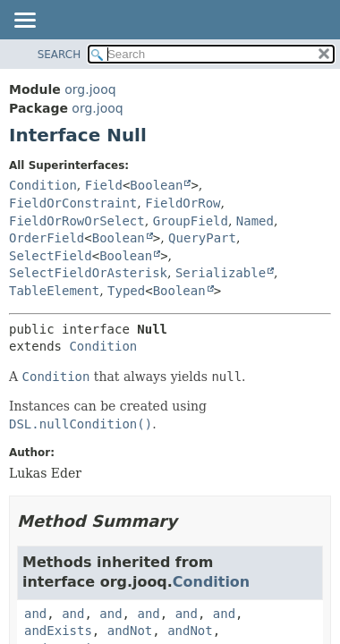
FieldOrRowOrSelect (77, 221)
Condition (43, 185)
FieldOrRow (183, 203)
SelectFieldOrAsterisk (88, 273)
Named (255, 221)
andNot (130, 631)
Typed (126, 291)
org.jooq (90, 89)
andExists (58, 631)
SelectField (51, 256)
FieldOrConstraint (73, 203)
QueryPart (202, 238)
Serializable (221, 273)
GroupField (191, 221)
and (35, 614)
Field (104, 185)
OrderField (47, 238)
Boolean (156, 185)
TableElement (54, 291)
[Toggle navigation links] (24, 21)
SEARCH (59, 55)
